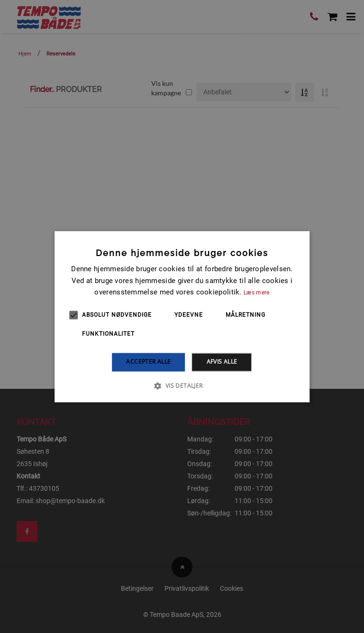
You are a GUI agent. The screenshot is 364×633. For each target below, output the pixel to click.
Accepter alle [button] (148, 362)
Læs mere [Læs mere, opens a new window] (256, 293)
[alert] (182, 316)
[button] (182, 385)
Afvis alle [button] (222, 362)
